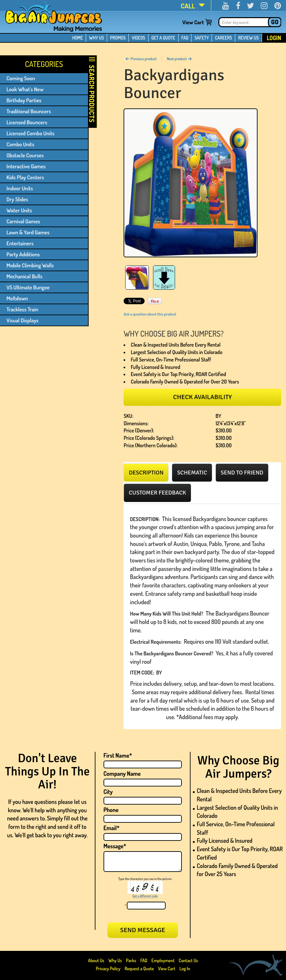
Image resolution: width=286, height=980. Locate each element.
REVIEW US (248, 38)
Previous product (141, 59)
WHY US (96, 38)
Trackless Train (22, 309)
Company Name (122, 774)
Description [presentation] (146, 473)
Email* (112, 828)
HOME (77, 38)
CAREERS (223, 38)
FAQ (185, 38)
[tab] (146, 473)
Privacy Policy (108, 969)
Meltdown (17, 298)
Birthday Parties (24, 100)
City (108, 792)
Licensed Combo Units (30, 133)
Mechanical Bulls (24, 276)
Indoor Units (20, 188)
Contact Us (188, 960)
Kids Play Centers (25, 177)
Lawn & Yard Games (28, 232)
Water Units (19, 210)
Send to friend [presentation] (242, 473)
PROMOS (118, 38)
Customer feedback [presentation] (157, 493)
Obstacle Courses (25, 155)
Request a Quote (140, 969)
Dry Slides (17, 199)
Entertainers (20, 243)
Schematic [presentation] (192, 473)
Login (274, 38)
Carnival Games (23, 221)
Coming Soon (21, 78)
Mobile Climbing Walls (30, 265)
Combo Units (20, 144)
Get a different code (145, 896)
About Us (97, 960)
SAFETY (202, 38)
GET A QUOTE (163, 38)
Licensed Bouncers (27, 122)
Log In (185, 969)
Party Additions (23, 254)
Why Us (115, 960)
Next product (179, 59)
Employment (163, 960)
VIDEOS (138, 38)
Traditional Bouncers (29, 111)
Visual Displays (22, 320)
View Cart (193, 22)
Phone (111, 810)
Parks (132, 960)
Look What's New (25, 89)
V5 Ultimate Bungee (28, 287)
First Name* (118, 755)
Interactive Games (26, 166)
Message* (115, 846)
